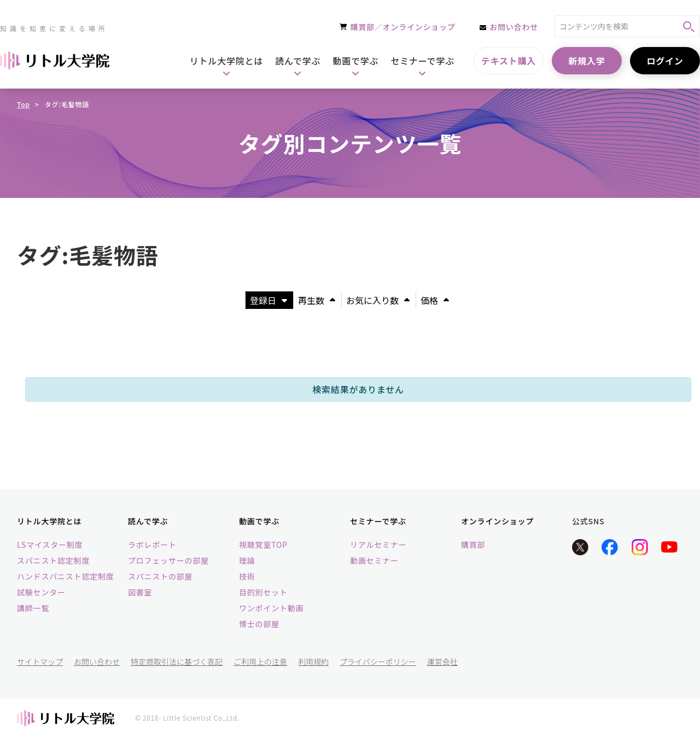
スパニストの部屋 (160, 576)
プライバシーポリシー (378, 662)
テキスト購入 (509, 61)
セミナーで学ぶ (378, 521)
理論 (247, 560)
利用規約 (313, 662)
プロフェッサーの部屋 (168, 560)
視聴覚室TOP (263, 545)
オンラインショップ (497, 521)
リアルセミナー (378, 545)
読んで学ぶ (148, 521)
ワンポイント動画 (271, 608)
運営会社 (442, 662)
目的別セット (263, 592)
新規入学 (587, 61)
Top (24, 104)
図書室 (140, 592)
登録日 (269, 300)
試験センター (41, 592)
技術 (247, 576)
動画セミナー (374, 560)
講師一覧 (33, 608)
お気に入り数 (378, 300)
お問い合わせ (97, 662)
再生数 (317, 300)
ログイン (665, 61)
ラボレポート (152, 545)
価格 (435, 300)
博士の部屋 (259, 624)
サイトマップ (40, 662)
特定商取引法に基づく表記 (177, 662)
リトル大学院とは (49, 521)
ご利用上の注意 (260, 662)
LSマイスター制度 (50, 545)
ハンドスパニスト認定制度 (66, 576)
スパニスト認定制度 (53, 560)
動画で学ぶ (259, 521)
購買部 (473, 545)
